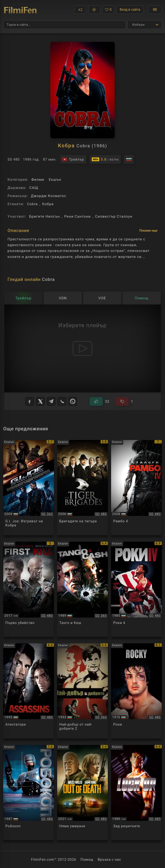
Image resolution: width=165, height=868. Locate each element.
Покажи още (148, 231)
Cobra (32, 204)
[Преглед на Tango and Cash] (82, 589)
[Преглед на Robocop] (29, 793)
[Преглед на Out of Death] (82, 793)
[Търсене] (64, 25)
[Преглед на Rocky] (136, 691)
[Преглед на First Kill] (29, 589)
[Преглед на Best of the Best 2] (82, 691)
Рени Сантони (77, 216)
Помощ (87, 860)
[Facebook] (30, 401)
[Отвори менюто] (155, 10)
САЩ (34, 188)
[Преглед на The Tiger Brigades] (82, 488)
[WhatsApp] (73, 401)
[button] (80, 10)
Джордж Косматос (48, 196)
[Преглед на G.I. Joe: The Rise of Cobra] (29, 488)
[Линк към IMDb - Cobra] (105, 159)
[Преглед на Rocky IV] (136, 589)
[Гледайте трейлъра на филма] (73, 159)
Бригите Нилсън (45, 216)
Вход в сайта (130, 10)
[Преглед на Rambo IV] (136, 488)
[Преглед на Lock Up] (136, 793)
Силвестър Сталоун (114, 216)
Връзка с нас (109, 860)
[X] (40, 401)
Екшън (55, 179)
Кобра (48, 204)
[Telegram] (51, 401)
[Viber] (62, 401)
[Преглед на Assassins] (29, 691)
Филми (38, 179)
